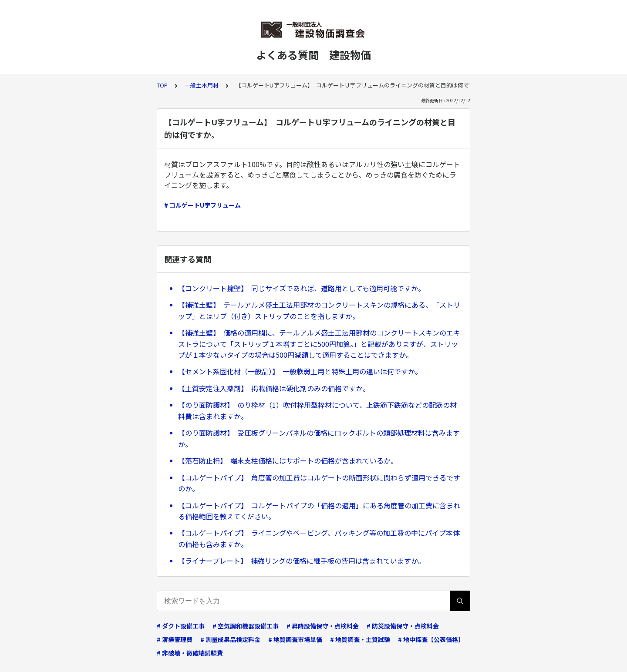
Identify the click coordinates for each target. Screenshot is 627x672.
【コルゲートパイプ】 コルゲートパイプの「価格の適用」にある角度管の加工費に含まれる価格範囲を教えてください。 (319, 511)
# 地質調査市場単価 (295, 639)
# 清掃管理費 (175, 639)
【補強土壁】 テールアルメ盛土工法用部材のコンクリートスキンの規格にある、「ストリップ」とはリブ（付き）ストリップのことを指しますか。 (319, 310)
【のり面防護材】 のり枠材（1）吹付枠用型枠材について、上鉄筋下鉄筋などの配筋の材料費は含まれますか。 (317, 410)
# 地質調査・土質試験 (360, 639)
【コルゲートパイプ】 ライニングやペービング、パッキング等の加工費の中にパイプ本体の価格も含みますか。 (319, 538)
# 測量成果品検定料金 (230, 639)
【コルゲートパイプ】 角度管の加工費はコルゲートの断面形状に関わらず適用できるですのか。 (319, 483)
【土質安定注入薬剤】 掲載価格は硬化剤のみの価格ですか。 (274, 388)
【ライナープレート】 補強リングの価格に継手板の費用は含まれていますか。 (302, 561)
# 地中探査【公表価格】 (431, 639)
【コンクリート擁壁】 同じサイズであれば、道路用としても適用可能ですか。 (302, 288)
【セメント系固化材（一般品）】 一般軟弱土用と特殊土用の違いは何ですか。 (300, 371)
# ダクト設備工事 (181, 626)
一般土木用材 (202, 85)
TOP (162, 85)
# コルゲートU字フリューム (202, 205)
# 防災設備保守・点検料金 (403, 626)
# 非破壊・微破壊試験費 (190, 653)
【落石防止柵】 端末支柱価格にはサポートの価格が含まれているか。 (288, 460)
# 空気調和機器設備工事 (246, 626)
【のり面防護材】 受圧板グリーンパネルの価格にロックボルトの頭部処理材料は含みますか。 (319, 438)
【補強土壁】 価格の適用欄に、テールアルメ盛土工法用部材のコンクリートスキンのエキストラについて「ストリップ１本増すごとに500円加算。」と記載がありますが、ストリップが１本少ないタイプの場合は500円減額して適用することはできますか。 (319, 344)
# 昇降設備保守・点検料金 (323, 626)
